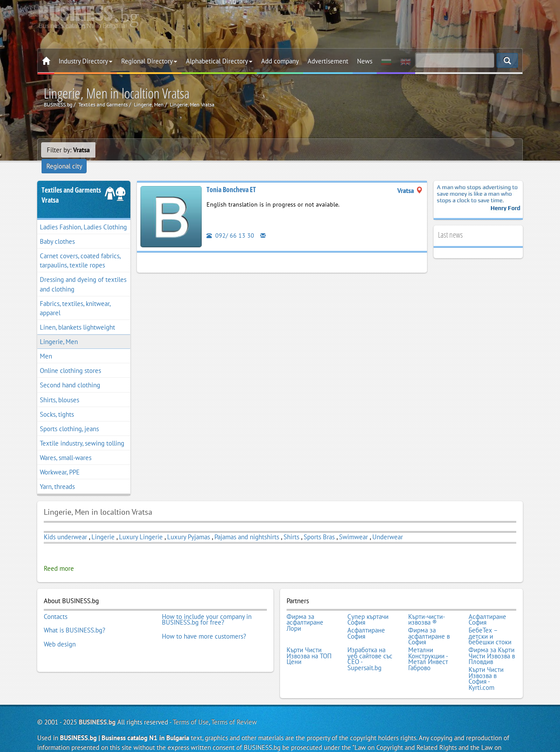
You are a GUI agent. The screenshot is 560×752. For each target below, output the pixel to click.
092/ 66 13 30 (230, 223)
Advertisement (328, 61)
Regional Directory (149, 61)
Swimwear (353, 525)
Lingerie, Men (59, 329)
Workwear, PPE (60, 460)
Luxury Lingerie (141, 525)
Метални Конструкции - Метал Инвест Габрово (428, 642)
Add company (280, 61)
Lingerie (104, 525)
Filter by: (68, 150)
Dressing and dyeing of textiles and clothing (83, 272)
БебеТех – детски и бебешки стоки (490, 621)
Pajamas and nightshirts (247, 525)
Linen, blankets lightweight (77, 315)
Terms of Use (191, 701)
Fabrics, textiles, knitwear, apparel (75, 296)
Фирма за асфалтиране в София (429, 621)
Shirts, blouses (59, 388)
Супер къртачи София (368, 606)
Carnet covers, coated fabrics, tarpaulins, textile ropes (80, 248)
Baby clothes (57, 229)
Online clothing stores (70, 358)
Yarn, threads (57, 474)
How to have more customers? (204, 621)
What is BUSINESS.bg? (75, 615)
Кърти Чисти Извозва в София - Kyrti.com (486, 659)
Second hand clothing (70, 373)
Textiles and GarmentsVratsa (71, 183)
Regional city (119, 150)
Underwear (388, 525)
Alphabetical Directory (219, 61)
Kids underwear (65, 525)
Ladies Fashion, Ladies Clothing (83, 215)
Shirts (291, 525)
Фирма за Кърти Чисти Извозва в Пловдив (492, 639)
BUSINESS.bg (97, 701)
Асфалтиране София (487, 606)
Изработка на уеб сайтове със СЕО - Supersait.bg (370, 642)
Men (46, 344)
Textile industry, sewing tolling (82, 431)
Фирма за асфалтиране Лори (305, 609)
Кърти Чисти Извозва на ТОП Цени (309, 639)
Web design (60, 627)
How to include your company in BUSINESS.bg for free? (207, 606)
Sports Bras (319, 525)
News (365, 61)
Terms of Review (234, 701)
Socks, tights (57, 402)
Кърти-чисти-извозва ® (427, 606)
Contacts (56, 603)
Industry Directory (86, 61)
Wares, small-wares (66, 445)
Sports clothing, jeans (69, 416)
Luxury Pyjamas (189, 525)
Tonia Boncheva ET (231, 177)
